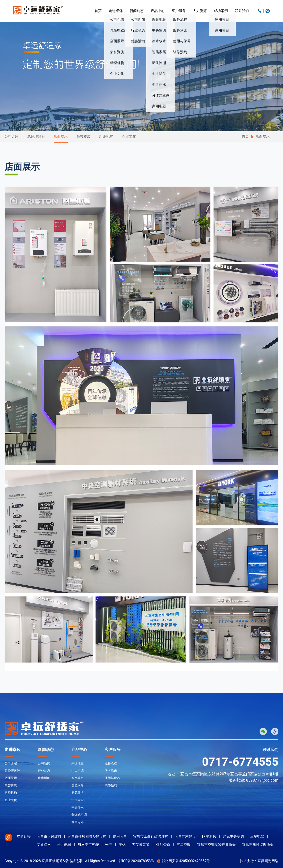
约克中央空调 (233, 836)
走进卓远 (116, 11)
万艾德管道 (141, 845)
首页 (98, 11)
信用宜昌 (120, 836)
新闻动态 (137, 11)
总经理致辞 (36, 136)
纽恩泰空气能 (88, 845)
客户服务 (179, 11)
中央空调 (78, 771)
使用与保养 (112, 778)
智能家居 (78, 785)
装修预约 (111, 785)
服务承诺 (111, 771)
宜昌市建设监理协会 (258, 845)
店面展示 (61, 136)
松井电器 (64, 845)
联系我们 (242, 11)
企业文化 (129, 136)
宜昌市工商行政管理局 (151, 836)
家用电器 (78, 822)
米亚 (109, 845)
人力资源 (200, 11)
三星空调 (184, 845)
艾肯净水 (44, 845)
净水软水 (78, 778)
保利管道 (163, 845)
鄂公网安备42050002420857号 (186, 861)
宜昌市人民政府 (49, 836)
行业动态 (44, 771)
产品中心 (158, 11)
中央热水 (78, 807)
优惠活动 (44, 778)
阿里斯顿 (209, 836)
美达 (122, 845)
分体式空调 (79, 815)
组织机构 (106, 136)
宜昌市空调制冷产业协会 (216, 845)
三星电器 (257, 836)
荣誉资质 (83, 136)
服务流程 (111, 763)
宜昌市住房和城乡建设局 (87, 836)
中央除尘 (78, 800)
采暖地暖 (78, 763)
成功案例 (221, 11)
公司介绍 (12, 136)
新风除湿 (78, 793)
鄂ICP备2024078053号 (136, 861)
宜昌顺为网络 (268, 861)
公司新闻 (44, 763)
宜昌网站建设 (185, 836)
